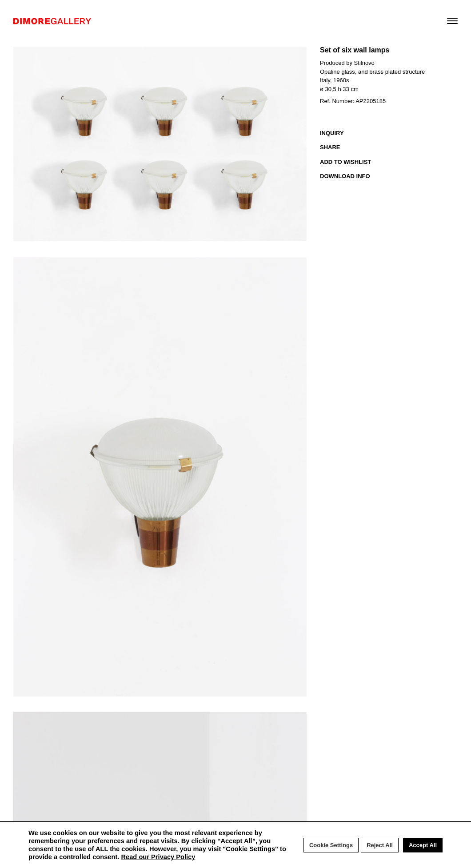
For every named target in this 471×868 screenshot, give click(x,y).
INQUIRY (332, 133)
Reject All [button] (380, 845)
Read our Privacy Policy (158, 857)
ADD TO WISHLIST (345, 162)
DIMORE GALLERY (52, 21)
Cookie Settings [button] (331, 845)
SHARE (330, 147)
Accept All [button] (423, 845)
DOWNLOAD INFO (345, 176)
